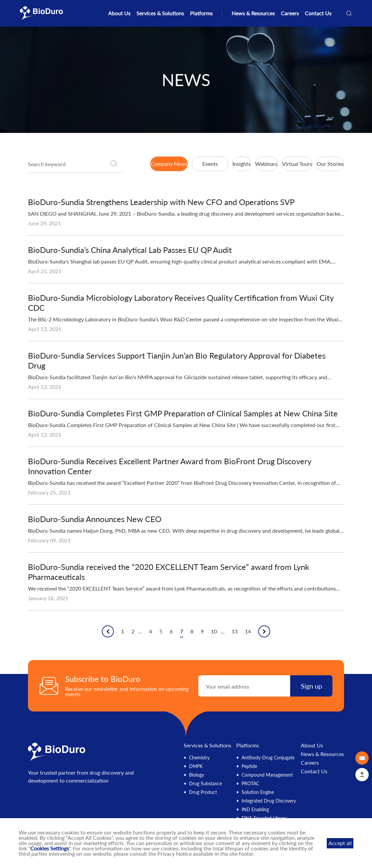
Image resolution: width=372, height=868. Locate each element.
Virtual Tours (297, 164)
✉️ (362, 758)
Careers (290, 13)
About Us (119, 13)
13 (235, 631)
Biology (196, 775)
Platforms (201, 13)
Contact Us (318, 13)
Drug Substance (205, 783)
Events (210, 164)
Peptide (249, 766)
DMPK (196, 766)
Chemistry (199, 758)
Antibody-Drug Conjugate (268, 758)
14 (248, 631)
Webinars (266, 164)
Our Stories (330, 164)
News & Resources (253, 13)
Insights (242, 164)
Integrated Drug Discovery (269, 801)
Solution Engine (258, 792)
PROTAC (250, 783)
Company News (169, 164)
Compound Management (267, 775)
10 (214, 631)
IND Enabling (255, 809)
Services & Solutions (160, 13)
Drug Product (203, 792)
